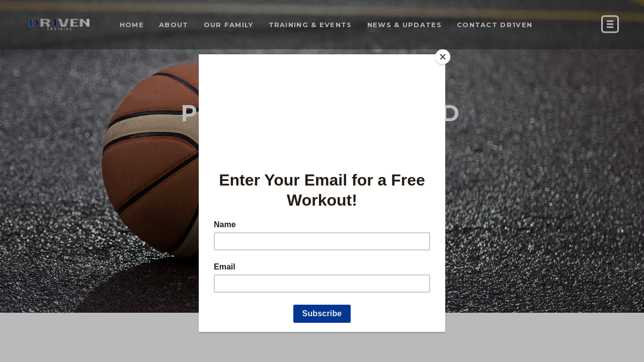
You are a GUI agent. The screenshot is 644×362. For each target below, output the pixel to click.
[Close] (443, 57)
